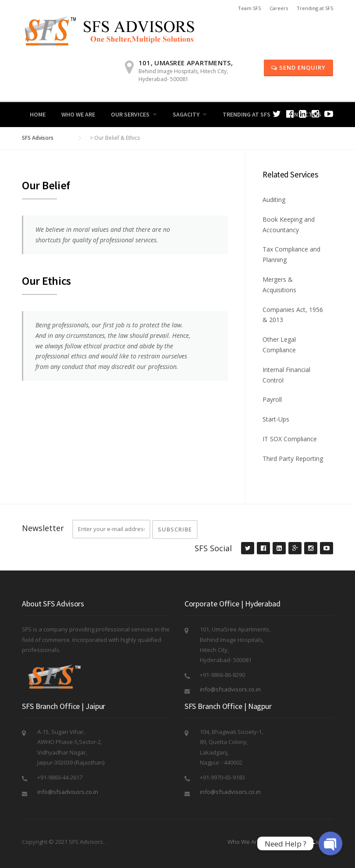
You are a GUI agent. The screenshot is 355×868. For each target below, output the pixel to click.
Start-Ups (276, 419)
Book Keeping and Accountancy (289, 225)
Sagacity (186, 114)
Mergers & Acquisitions (279, 285)
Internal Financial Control (286, 375)
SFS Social (213, 548)
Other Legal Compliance (279, 345)
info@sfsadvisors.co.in (230, 689)
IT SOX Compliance (290, 439)
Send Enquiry (298, 67)
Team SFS (249, 8)
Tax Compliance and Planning (291, 254)
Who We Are (78, 114)
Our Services (130, 114)
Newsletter (43, 528)
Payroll (272, 399)
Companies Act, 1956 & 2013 (293, 315)
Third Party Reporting (293, 459)
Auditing (274, 200)
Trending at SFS (315, 8)
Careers (279, 8)
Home (38, 114)
